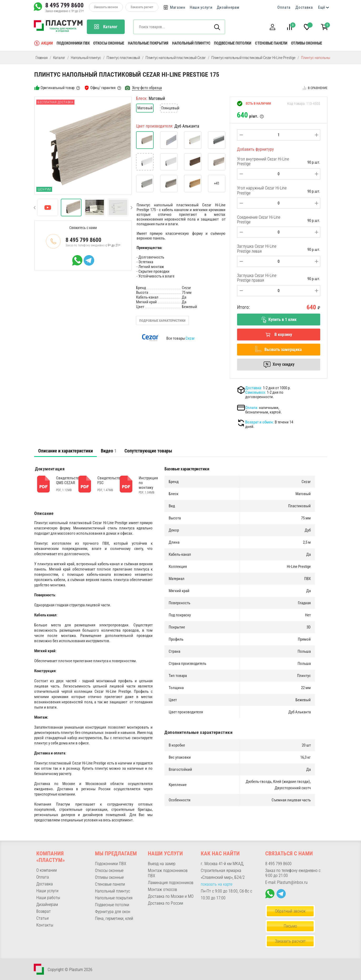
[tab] (66, 451)
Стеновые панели (271, 43)
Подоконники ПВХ (73, 43)
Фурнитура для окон (113, 912)
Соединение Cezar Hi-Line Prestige (259, 220)
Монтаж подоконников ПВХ (168, 873)
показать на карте (217, 884)
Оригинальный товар (57, 88)
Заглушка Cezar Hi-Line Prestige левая (257, 249)
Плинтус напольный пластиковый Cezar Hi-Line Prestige (253, 58)
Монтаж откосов (162, 889)
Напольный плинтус (191, 43)
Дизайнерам (228, 7)
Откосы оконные (109, 43)
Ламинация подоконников (171, 883)
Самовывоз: (256, 392)
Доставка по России (166, 903)
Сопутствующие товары (148, 451)
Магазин (178, 7)
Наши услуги (201, 7)
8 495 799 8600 (64, 5)
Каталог (59, 58)
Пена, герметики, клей (114, 918)
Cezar (190, 338)
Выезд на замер (162, 864)
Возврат (44, 911)
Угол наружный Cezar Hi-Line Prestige (262, 190)
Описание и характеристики (66, 451)
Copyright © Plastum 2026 (70, 970)
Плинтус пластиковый (123, 58)
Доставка (304, 7)
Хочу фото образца (147, 88)
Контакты (45, 925)
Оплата (284, 7)
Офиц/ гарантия (103, 88)
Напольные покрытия (148, 43)
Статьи (42, 918)
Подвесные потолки (233, 43)
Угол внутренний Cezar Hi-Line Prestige (263, 161)
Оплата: (252, 408)
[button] (272, 27)
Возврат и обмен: (260, 422)
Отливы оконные (307, 43)
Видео (109, 451)
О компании (47, 870)
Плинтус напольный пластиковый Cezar (176, 58)
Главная (42, 58)
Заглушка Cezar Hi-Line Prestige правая (257, 278)
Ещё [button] (322, 7)
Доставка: (254, 388)
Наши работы (48, 898)
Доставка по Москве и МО (171, 896)
